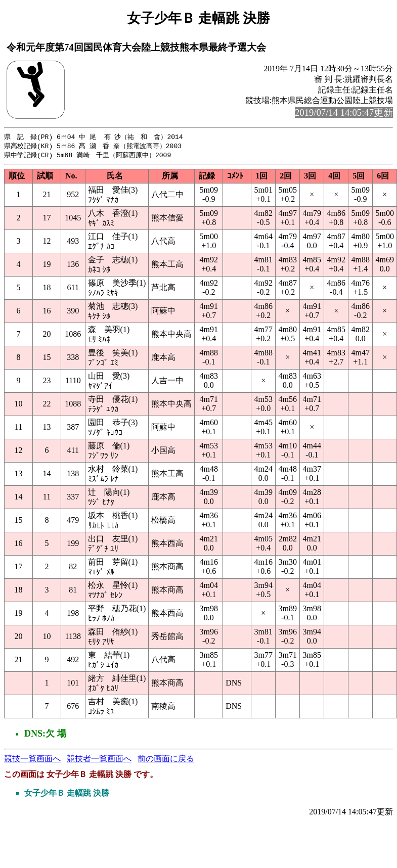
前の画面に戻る (166, 760)
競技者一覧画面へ (99, 760)
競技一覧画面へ (32, 760)
